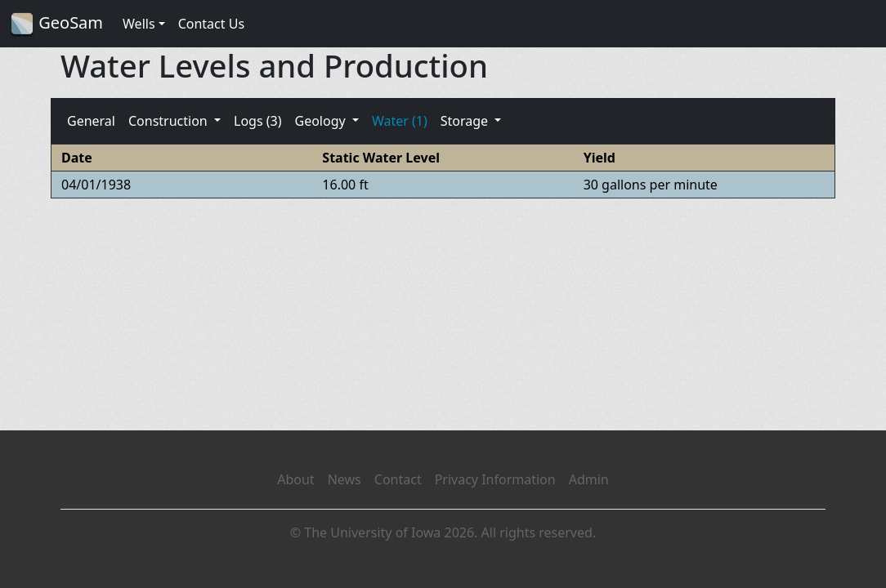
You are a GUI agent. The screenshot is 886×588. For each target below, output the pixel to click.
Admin (589, 479)
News (345, 479)
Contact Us (211, 24)
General (91, 121)
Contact (398, 479)
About (295, 479)
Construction (170, 121)
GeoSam (56, 24)
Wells (139, 24)
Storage (466, 121)
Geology (321, 121)
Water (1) (400, 121)
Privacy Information (495, 479)
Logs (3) (257, 121)
